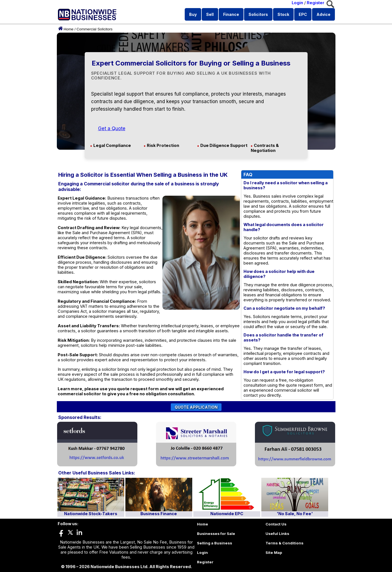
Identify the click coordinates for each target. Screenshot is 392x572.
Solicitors (258, 14)
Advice (323, 14)
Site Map (274, 552)
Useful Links (277, 534)
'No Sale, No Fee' (295, 514)
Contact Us (276, 524)
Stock (283, 14)
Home (69, 29)
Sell (210, 14)
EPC (303, 14)
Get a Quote (112, 129)
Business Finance (159, 514)
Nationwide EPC (227, 514)
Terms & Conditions (284, 543)
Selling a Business (215, 543)
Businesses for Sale (216, 534)
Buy (193, 14)
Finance (231, 14)
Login (297, 3)
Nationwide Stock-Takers (91, 514)
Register (316, 3)
